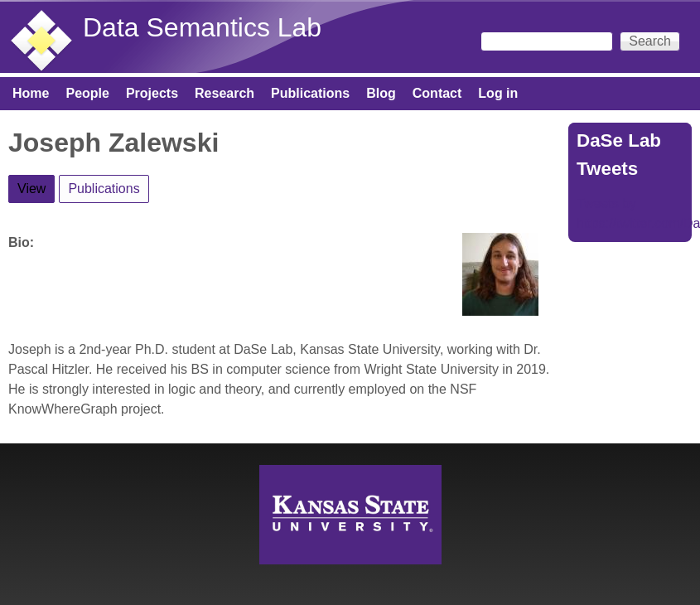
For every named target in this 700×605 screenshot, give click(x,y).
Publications (310, 93)
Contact (437, 93)
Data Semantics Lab (202, 27)
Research (224, 93)
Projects (152, 93)
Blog (381, 93)
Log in (498, 93)
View (36, 186)
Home (31, 93)
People (87, 93)
